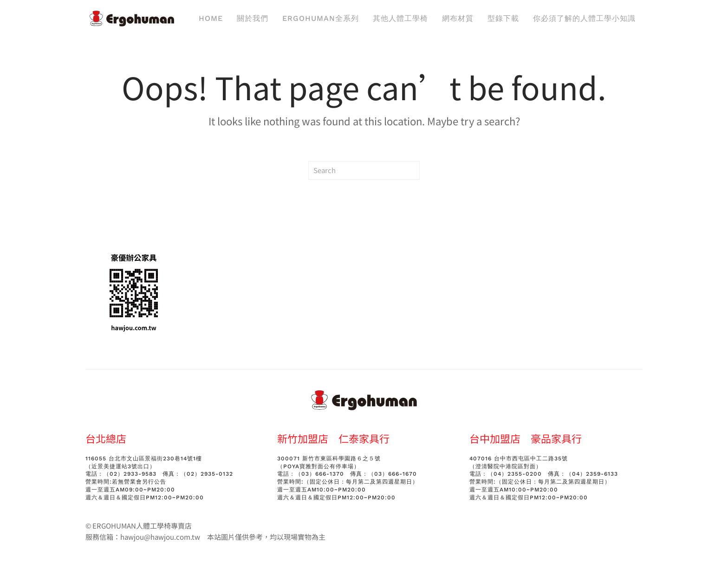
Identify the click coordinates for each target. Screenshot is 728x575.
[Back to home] (132, 19)
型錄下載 (503, 18)
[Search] (364, 170)
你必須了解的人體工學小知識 (584, 18)
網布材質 (458, 18)
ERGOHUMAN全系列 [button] (321, 18)
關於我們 (253, 18)
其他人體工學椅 (400, 18)
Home (211, 18)
